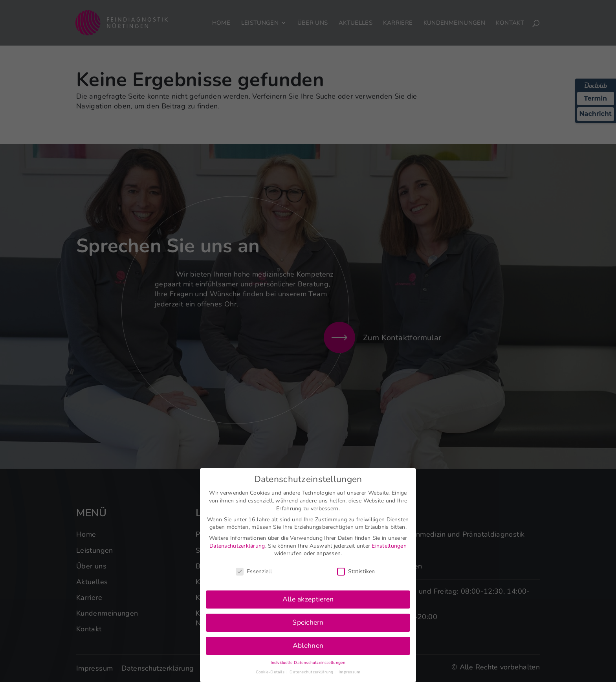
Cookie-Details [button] (271, 672)
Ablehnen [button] (308, 645)
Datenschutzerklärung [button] (312, 672)
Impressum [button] (349, 672)
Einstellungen (389, 546)
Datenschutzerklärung (237, 546)
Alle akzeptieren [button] (308, 599)
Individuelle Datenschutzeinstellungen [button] (308, 663)
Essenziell (254, 571)
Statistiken (356, 571)
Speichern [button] (308, 622)
